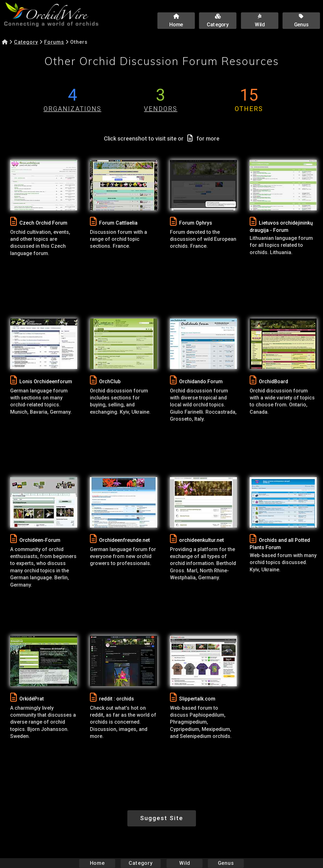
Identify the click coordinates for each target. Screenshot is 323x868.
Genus (226, 863)
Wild (185, 863)
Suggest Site (162, 818)
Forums (54, 42)
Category (26, 42)
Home (97, 863)
